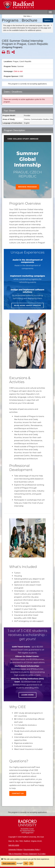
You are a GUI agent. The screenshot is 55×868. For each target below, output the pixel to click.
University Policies (15, 850)
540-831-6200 (14, 845)
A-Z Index (42, 854)
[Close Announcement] (51, 25)
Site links (28, 16)
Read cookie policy (9, 863)
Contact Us (18, 793)
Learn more (28, 695)
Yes (26, 863)
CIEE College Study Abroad (23, 139)
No (31, 863)
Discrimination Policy (32, 850)
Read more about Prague (27, 305)
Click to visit (18, 71)
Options (48, 20)
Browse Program (28, 187)
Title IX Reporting (15, 854)
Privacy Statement (30, 854)
